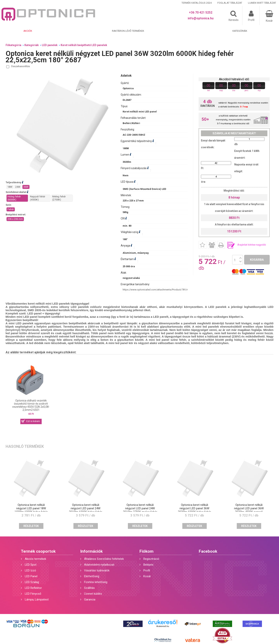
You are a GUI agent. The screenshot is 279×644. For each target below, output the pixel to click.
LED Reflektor (33, 588)
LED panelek (50, 45)
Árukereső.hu (163, 626)
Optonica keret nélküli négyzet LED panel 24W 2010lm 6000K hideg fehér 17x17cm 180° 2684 (86, 510)
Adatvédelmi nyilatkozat (99, 565)
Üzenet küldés (93, 594)
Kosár (147, 576)
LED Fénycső (33, 594)
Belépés (148, 565)
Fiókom (146, 551)
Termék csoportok (38, 551)
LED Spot (31, 565)
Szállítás (89, 588)
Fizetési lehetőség (96, 582)
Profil (147, 570)
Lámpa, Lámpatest (37, 599)
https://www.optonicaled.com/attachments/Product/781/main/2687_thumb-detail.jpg (170, 290)
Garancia (90, 599)
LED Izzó (30, 570)
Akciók (28, 31)
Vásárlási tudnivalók (97, 570)
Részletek (31, 526)
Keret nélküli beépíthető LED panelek (84, 45)
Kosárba (257, 260)
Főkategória (13, 45)
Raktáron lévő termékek (128, 31)
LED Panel (31, 576)
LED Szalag (32, 582)
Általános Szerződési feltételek (104, 559)
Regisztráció (151, 559)
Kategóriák (240, 31)
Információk (91, 551)
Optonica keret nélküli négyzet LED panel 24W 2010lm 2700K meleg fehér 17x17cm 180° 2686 (140, 510)
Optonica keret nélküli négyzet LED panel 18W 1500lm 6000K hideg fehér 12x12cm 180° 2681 (31, 510)
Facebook (208, 551)
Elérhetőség (92, 576)
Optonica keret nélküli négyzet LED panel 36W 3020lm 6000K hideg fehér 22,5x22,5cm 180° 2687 (194, 510)
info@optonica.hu (201, 18)
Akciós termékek (35, 559)
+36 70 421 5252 (201, 12)
